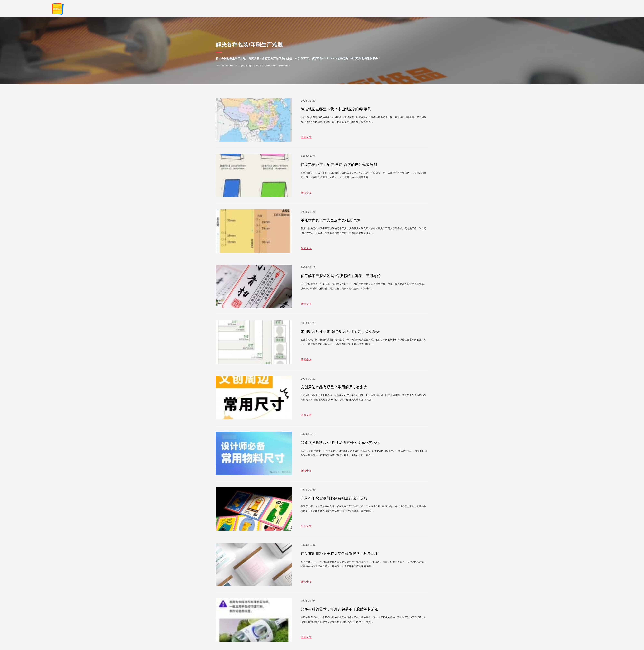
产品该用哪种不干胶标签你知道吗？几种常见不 (340, 554)
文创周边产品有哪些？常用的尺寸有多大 (334, 387)
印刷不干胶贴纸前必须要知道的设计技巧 (334, 498)
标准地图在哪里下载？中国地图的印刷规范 (336, 109)
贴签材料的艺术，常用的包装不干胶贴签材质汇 (340, 609)
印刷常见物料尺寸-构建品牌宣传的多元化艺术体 (340, 443)
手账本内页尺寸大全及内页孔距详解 (330, 220)
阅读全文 (306, 137)
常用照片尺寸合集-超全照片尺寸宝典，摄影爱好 (340, 331)
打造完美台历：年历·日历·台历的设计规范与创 (339, 165)
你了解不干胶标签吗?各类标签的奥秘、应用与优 (341, 276)
